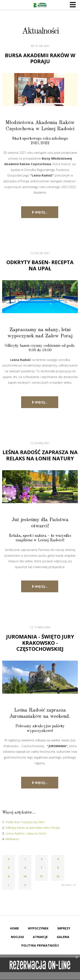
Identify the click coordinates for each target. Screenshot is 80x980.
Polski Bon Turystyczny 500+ (25, 822)
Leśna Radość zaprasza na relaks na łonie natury (40, 455)
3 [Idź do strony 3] (41, 859)
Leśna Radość (40, 5)
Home (15, 928)
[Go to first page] (9, 859)
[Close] (77, 957)
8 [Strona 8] (58, 868)
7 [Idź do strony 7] (41, 868)
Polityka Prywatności (40, 945)
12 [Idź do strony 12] (58, 876)
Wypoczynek (38, 928)
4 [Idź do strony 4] (58, 859)
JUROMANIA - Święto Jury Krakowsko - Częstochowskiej (40, 643)
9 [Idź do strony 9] (9, 876)
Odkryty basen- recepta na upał (40, 265)
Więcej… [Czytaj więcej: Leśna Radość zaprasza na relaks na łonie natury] (40, 586)
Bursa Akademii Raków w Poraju (40, 58)
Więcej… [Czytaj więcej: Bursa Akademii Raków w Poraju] (40, 212)
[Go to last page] (25, 885)
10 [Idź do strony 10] (25, 876)
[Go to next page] (9, 885)
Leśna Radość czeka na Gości (26, 833)
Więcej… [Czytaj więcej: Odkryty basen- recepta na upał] (40, 402)
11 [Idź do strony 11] (41, 876)
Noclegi (17, 937)
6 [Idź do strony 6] (25, 868)
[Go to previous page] (25, 859)
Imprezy (64, 928)
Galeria (63, 937)
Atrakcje (40, 937)
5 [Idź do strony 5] (9, 868)
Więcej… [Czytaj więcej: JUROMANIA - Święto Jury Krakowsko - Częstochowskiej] (40, 783)
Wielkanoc (12, 839)
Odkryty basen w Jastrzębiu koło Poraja (33, 828)
